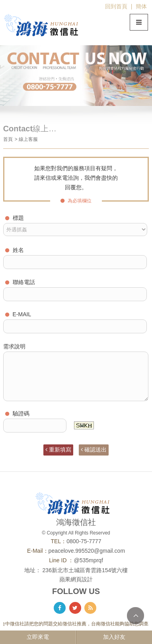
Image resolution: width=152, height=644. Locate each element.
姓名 (15, 250)
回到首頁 (116, 6)
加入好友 (114, 637)
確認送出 (94, 450)
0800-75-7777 (84, 541)
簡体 (141, 6)
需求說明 (14, 346)
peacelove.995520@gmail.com (87, 551)
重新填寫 (58, 450)
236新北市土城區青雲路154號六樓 (85, 570)
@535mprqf (88, 560)
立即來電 (38, 637)
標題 (15, 218)
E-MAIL (18, 314)
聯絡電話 (20, 282)
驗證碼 (17, 413)
